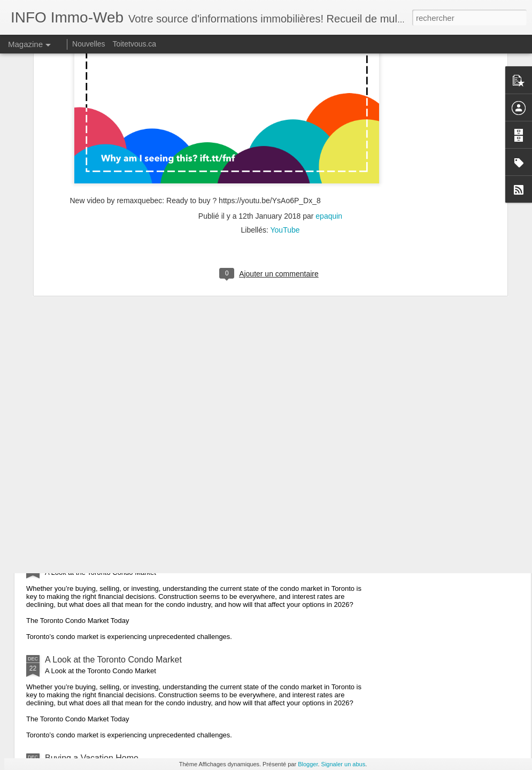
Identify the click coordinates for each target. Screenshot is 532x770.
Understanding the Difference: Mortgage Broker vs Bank (151, 413)
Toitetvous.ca (134, 44)
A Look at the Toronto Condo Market (113, 561)
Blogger (308, 764)
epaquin (329, 71)
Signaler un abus (344, 764)
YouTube (285, 84)
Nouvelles (88, 44)
